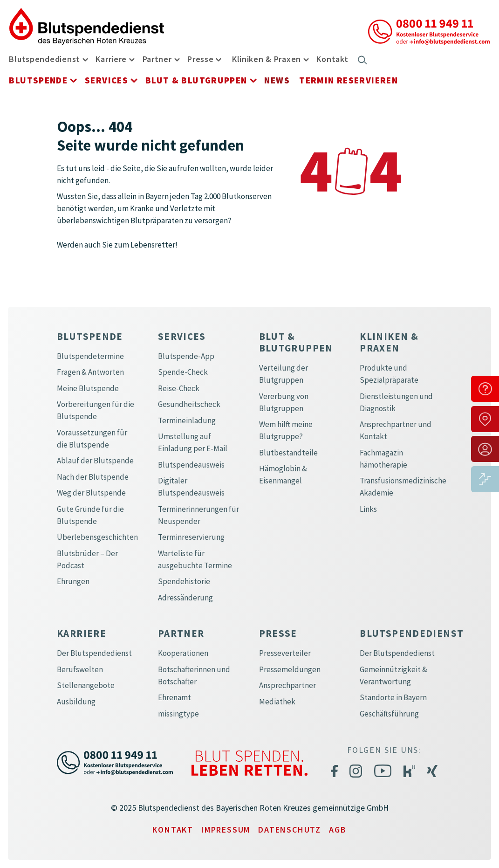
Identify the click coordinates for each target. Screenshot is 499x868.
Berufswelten (80, 669)
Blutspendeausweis (191, 465)
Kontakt (332, 59)
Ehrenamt (174, 697)
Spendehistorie (184, 581)
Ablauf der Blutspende (95, 461)
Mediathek (277, 702)
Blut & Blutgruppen (196, 80)
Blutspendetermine (90, 356)
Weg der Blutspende (91, 493)
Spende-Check (183, 372)
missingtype (178, 714)
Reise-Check (179, 388)
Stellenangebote (86, 685)
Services (106, 80)
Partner (157, 59)
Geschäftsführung (389, 714)
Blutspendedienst (44, 59)
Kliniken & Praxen (267, 59)
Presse (200, 59)
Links (368, 509)
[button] (84, 59)
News (277, 80)
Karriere (111, 59)
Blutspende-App (186, 356)
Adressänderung (185, 598)
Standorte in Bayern (393, 697)
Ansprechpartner (287, 685)
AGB (338, 830)
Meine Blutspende (88, 388)
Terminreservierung (191, 537)
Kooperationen (183, 653)
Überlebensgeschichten (97, 537)
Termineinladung (187, 420)
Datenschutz (290, 830)
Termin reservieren (349, 80)
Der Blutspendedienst (94, 653)
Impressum (226, 830)
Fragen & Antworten (90, 372)
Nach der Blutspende (93, 477)
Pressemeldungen (290, 669)
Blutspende (38, 80)
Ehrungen (73, 581)
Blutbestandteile (288, 453)
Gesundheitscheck (189, 404)
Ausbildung (76, 702)
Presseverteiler (285, 653)
